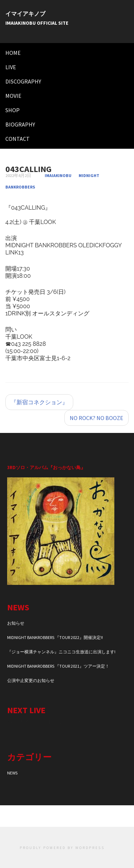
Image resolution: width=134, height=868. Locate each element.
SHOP (13, 110)
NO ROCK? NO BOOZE (96, 418)
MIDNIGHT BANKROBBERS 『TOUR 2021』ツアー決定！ (58, 666)
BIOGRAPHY (20, 124)
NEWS (12, 773)
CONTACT (18, 139)
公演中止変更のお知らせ (31, 680)
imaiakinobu (58, 175)
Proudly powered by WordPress (62, 848)
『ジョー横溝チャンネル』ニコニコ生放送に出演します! (61, 652)
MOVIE (13, 96)
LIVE (11, 67)
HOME (13, 53)
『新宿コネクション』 (39, 402)
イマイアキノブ (25, 14)
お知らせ (16, 623)
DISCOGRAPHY (23, 81)
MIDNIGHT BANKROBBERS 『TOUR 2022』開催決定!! (55, 637)
